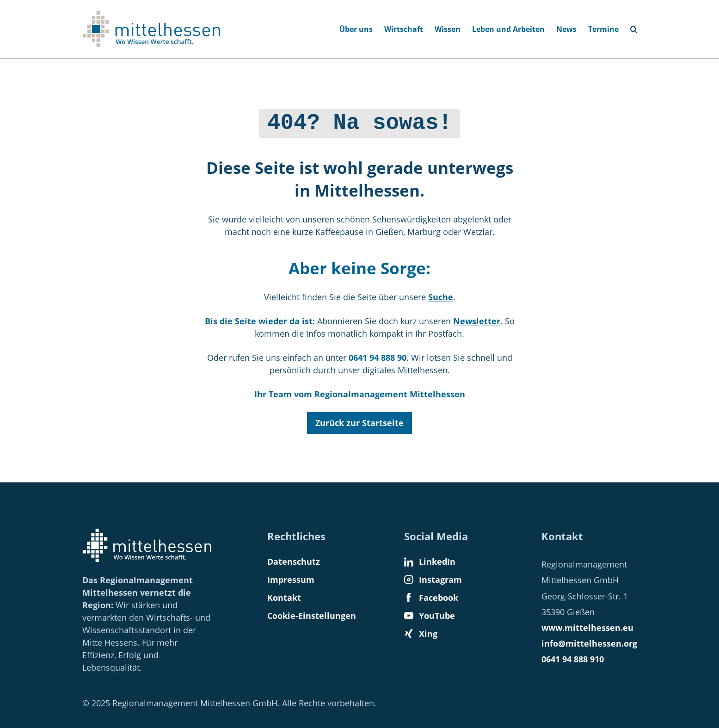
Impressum (291, 580)
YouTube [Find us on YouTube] (430, 616)
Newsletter (477, 319)
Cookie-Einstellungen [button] (312, 616)
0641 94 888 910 (573, 659)
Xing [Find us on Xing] (421, 634)
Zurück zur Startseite (359, 420)
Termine (603, 29)
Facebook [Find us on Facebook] (431, 598)
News (566, 29)
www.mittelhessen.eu (587, 628)
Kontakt (284, 598)
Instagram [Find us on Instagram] (433, 580)
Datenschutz (294, 561)
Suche (441, 295)
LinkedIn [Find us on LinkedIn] (430, 561)
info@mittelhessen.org (589, 643)
